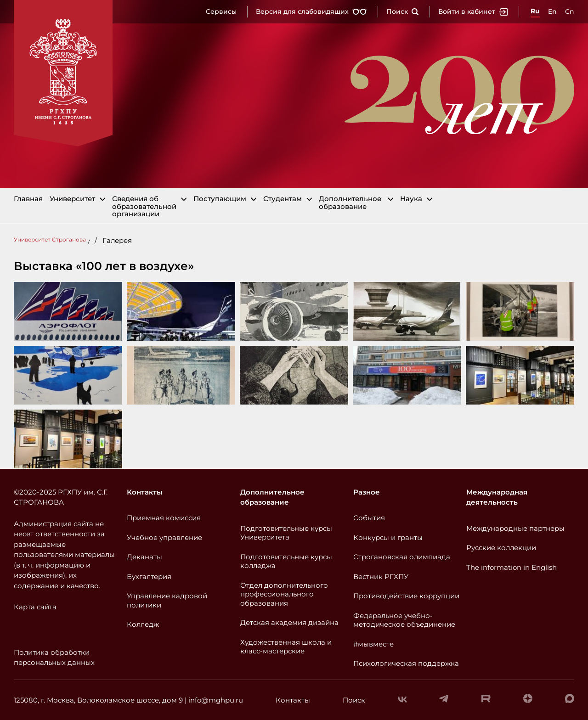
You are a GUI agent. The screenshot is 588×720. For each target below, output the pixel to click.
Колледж (143, 624)
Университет (72, 199)
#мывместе (373, 644)
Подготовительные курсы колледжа (286, 561)
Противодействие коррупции (406, 596)
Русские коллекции (501, 548)
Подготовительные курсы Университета (286, 533)
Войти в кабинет (473, 11)
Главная (28, 199)
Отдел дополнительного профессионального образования (284, 594)
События (369, 518)
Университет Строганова (50, 239)
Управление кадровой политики (167, 600)
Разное (367, 492)
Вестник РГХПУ (381, 577)
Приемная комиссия (164, 518)
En (552, 11)
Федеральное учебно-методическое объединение (404, 620)
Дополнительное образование (350, 203)
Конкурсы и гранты (388, 537)
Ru (535, 11)
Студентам (283, 199)
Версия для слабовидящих (311, 11)
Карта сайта (35, 607)
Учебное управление (164, 537)
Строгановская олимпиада (402, 557)
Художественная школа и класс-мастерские (286, 647)
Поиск (403, 11)
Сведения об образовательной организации (144, 207)
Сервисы (221, 11)
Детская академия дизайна (289, 622)
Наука (411, 199)
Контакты (144, 492)
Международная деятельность (497, 497)
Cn (570, 11)
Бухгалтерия (149, 577)
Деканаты (144, 557)
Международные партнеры (515, 528)
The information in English (512, 567)
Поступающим (220, 199)
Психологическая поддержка (406, 663)
